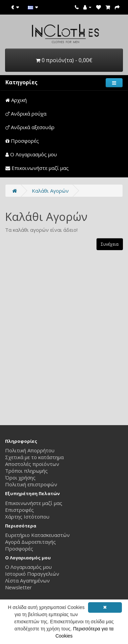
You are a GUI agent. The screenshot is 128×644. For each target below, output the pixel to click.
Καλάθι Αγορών (50, 191)
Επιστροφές (19, 510)
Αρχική (16, 100)
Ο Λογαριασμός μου (31, 154)
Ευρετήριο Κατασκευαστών (37, 535)
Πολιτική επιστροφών (31, 484)
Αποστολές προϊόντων (32, 464)
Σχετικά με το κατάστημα (34, 457)
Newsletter (18, 587)
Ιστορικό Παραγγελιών (32, 574)
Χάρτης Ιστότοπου (27, 517)
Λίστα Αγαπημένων (27, 580)
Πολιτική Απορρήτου (30, 450)
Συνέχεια (110, 244)
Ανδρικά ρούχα (26, 114)
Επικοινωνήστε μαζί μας (37, 168)
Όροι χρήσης (20, 477)
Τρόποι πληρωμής (26, 471)
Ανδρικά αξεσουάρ (30, 127)
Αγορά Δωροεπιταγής (30, 542)
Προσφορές (22, 141)
